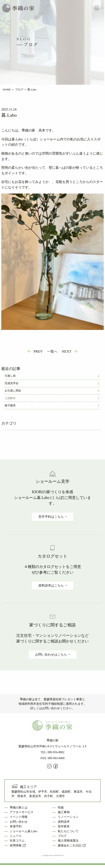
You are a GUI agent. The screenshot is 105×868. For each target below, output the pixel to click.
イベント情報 (19, 817)
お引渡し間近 (13, 391)
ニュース (16, 836)
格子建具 (10, 405)
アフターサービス (22, 812)
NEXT (67, 351)
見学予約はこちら (51, 517)
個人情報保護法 (68, 841)
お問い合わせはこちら (51, 655)
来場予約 (16, 826)
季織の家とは (19, 808)
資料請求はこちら (51, 586)
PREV (38, 351)
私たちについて (68, 831)
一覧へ (52, 351)
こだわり (10, 398)
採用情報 (18, 845)
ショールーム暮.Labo (23, 831)
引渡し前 (10, 376)
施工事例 (64, 812)
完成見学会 (12, 383)
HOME (7, 89)
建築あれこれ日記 (72, 845)
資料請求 (64, 822)
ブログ (19, 89)
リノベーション (68, 817)
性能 (61, 808)
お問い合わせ (19, 822)
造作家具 (64, 826)
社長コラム (17, 841)
